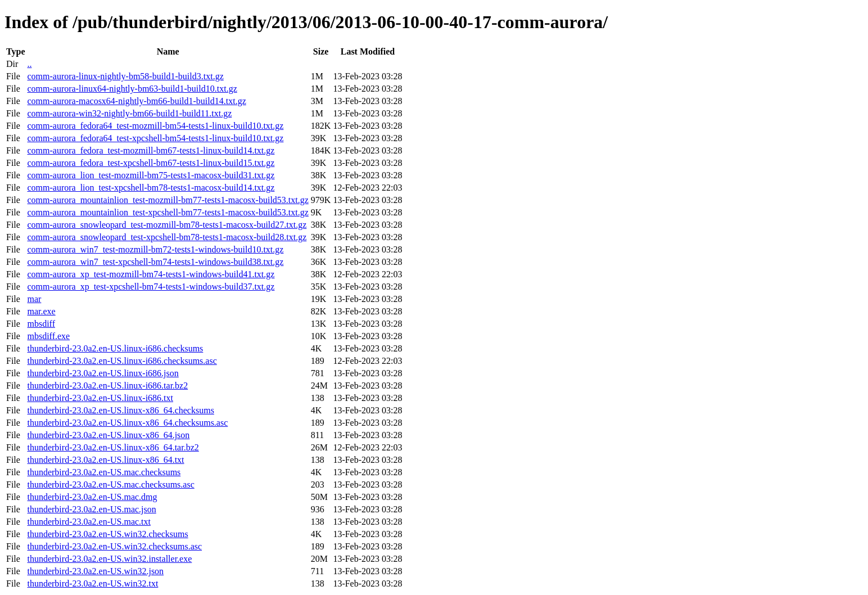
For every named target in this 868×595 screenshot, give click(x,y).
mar (34, 299)
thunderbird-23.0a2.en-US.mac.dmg (92, 497)
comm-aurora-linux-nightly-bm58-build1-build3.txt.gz (125, 76)
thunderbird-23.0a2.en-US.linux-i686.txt (100, 398)
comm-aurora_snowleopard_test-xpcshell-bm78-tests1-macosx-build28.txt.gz (167, 237)
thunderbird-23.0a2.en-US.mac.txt (89, 522)
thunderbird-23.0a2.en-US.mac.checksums (104, 472)
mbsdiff (41, 324)
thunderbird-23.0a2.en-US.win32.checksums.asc (114, 546)
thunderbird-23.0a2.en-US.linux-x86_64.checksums (120, 410)
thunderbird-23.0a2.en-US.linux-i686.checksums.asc (122, 361)
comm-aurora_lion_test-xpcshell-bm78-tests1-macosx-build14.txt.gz (151, 188)
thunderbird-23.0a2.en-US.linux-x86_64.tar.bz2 (113, 447)
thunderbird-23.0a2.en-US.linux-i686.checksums (115, 348)
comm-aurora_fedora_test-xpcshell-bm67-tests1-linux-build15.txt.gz (151, 163)
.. (29, 64)
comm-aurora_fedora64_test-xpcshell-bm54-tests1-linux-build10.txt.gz (155, 138)
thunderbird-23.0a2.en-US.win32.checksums (107, 534)
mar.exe (41, 311)
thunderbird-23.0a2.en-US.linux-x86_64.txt (105, 460)
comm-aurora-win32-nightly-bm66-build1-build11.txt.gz (129, 113)
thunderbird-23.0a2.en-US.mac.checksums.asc (110, 484)
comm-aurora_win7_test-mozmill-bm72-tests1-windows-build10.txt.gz (155, 249)
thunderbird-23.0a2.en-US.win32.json (95, 571)
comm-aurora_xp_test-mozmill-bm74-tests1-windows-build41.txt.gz (151, 274)
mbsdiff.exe (48, 336)
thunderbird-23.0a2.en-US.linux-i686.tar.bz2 (107, 386)
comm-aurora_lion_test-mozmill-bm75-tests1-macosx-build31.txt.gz (151, 175)
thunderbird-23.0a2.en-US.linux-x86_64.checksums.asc (127, 423)
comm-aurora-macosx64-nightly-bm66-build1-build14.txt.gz (136, 101)
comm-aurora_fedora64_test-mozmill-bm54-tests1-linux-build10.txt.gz (155, 126)
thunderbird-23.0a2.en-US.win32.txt (92, 583)
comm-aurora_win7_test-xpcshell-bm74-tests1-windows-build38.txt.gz (155, 262)
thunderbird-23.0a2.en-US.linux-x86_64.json (108, 435)
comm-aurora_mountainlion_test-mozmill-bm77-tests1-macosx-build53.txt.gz (168, 200)
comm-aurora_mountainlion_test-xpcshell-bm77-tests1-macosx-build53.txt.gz (168, 212)
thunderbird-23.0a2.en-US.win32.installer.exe (109, 559)
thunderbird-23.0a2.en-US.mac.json (91, 509)
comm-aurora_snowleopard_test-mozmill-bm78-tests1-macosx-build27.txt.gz (167, 225)
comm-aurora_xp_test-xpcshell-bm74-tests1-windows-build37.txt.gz (151, 287)
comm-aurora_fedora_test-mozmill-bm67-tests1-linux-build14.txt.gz (151, 150)
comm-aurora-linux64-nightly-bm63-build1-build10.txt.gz (132, 89)
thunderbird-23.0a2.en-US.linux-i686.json (103, 373)
